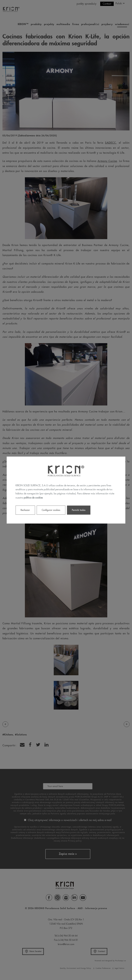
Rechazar (25, 510)
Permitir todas (79, 510)
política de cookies (33, 498)
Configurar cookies (51, 510)
